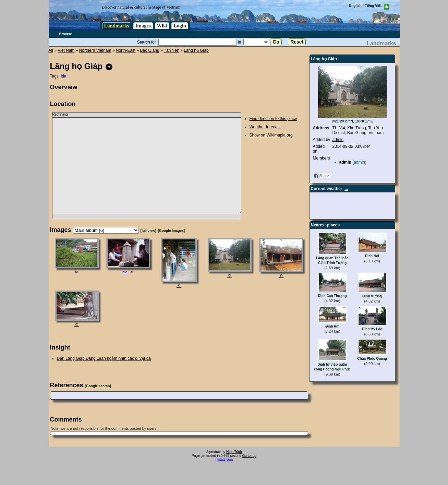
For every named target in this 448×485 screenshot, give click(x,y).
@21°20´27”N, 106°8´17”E (352, 121)
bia (64, 76)
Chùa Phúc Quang (372, 359)
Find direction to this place (273, 119)
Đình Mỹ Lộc (372, 329)
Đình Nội (372, 256)
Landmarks (117, 26)
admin (338, 140)
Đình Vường (372, 296)
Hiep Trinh (234, 452)
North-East (126, 50)
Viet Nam (66, 50)
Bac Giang (150, 50)
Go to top (249, 456)
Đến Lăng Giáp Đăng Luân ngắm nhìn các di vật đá (104, 358)
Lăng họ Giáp (196, 50)
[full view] (148, 231)
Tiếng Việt (373, 6)
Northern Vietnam (95, 50)
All (51, 50)
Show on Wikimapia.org (271, 135)
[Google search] (98, 386)
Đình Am (332, 326)
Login (180, 26)
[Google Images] (171, 231)
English (355, 6)
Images (143, 26)
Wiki (162, 26)
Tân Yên (172, 50)
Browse (66, 34)
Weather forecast (265, 127)
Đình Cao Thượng (332, 296)
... (346, 189)
